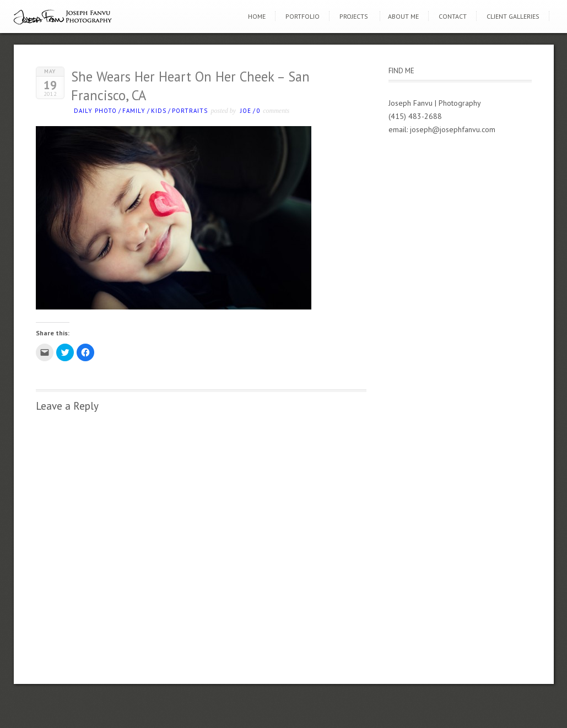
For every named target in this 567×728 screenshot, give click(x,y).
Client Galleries (513, 16)
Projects (354, 16)
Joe (246, 111)
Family (134, 111)
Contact (453, 16)
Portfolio (303, 16)
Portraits (190, 111)
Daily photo (95, 111)
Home (257, 16)
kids (159, 111)
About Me (403, 16)
